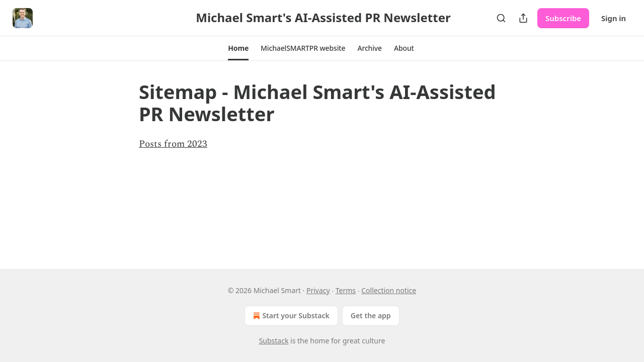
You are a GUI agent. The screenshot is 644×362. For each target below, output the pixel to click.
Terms (346, 290)
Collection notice (389, 290)
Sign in (614, 18)
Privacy (318, 290)
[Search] (501, 18)
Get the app (371, 315)
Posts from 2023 (173, 144)
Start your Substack (290, 316)
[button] (238, 48)
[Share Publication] (523, 18)
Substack (274, 341)
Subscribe (563, 18)
